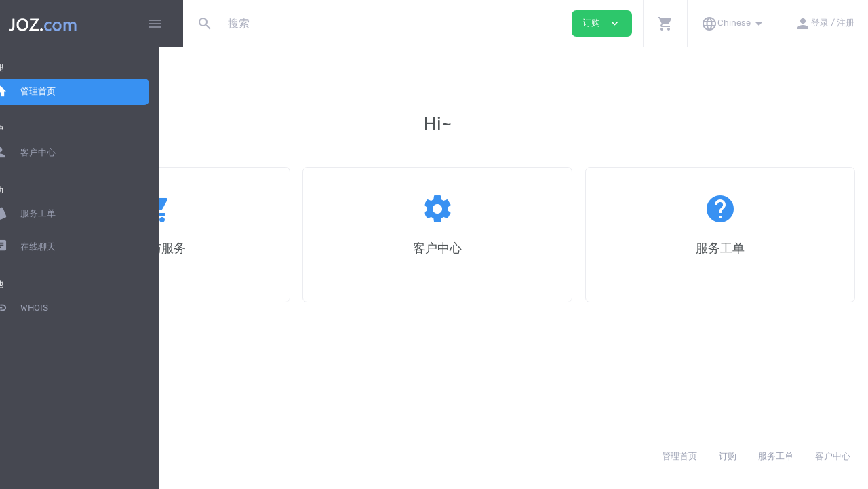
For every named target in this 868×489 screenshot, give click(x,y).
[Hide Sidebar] (155, 24)
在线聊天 (47, 247)
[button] (665, 23)
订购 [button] (602, 23)
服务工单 (47, 214)
